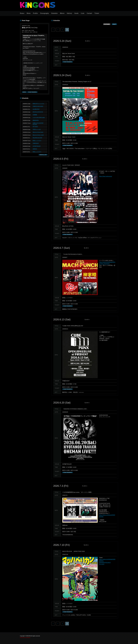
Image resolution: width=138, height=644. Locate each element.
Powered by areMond (25, 638)
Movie (62, 13)
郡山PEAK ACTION (37, 138)
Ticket (97, 13)
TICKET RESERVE (32, 92)
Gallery (69, 13)
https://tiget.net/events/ (106, 176)
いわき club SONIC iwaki (39, 117)
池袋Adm (35, 149)
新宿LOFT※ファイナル (38, 103)
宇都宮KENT (36, 143)
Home (22, 13)
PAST (114, 24)
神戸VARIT (35, 126)
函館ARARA (36, 120)
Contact (89, 13)
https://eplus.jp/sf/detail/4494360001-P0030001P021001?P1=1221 (107, 562)
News (29, 13)
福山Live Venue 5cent (38, 132)
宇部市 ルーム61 (37, 129)
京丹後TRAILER (37, 146)
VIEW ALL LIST (43, 155)
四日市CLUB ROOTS (38, 112)
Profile (35, 13)
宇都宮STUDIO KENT (38, 106)
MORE (24, 92)
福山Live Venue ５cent (38, 135)
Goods (76, 13)
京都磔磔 (35, 115)
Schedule (54, 13)
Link (83, 13)
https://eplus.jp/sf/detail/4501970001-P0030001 (107, 263)
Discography (45, 13)
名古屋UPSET (36, 109)
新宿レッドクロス (37, 140)
